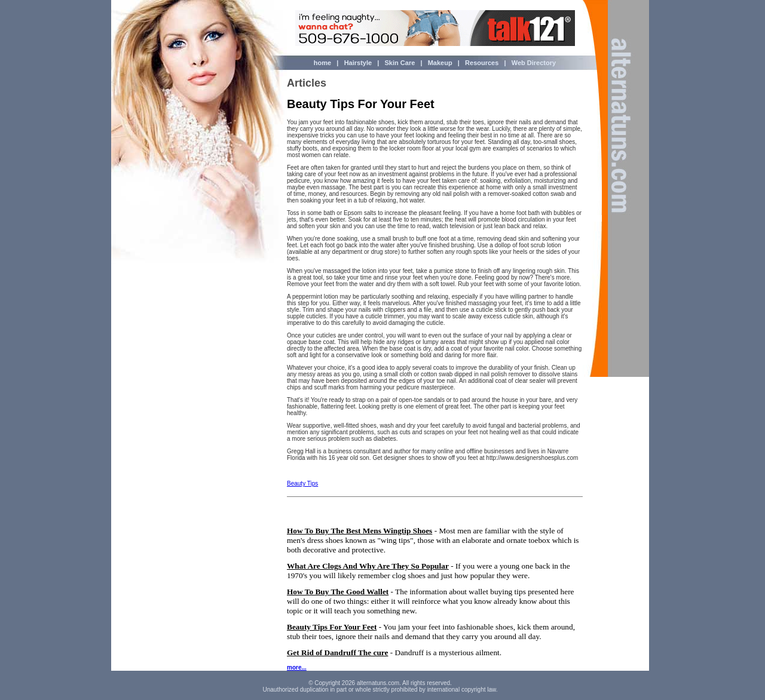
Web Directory (533, 63)
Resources (482, 63)
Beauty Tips (302, 483)
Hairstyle (358, 63)
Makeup (439, 63)
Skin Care (400, 63)
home (322, 63)
